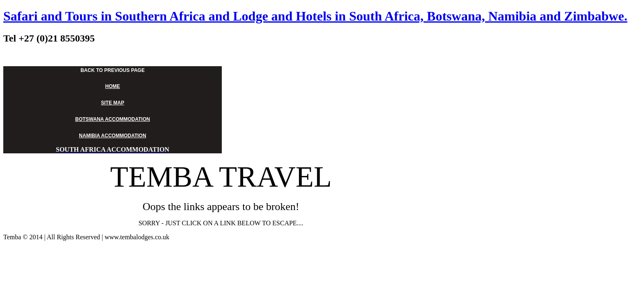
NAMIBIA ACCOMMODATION (113, 136)
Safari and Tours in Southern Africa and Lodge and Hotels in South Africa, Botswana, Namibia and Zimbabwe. (315, 16)
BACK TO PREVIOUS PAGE (113, 70)
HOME (113, 86)
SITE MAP (113, 103)
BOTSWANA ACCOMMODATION (113, 119)
